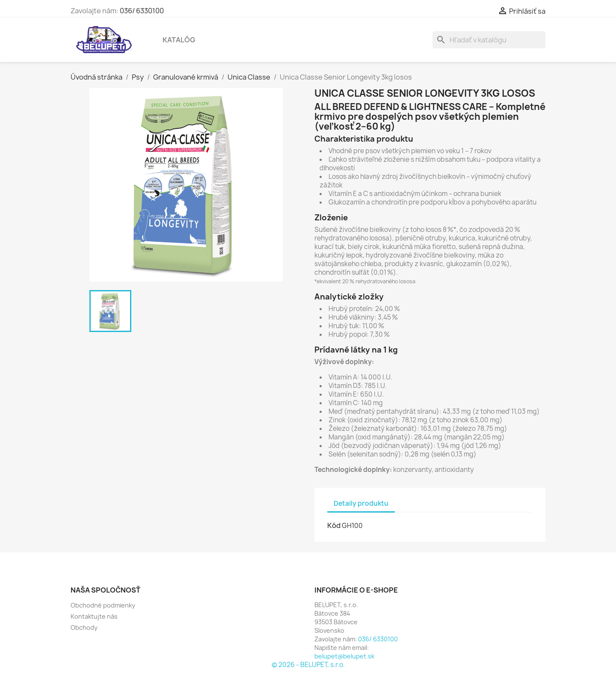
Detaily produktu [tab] (361, 503)
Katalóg (179, 40)
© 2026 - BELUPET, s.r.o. (308, 665)
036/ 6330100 (142, 11)
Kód (334, 525)
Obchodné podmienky (103, 605)
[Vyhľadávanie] (489, 40)
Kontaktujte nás (94, 616)
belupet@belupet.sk (344, 656)
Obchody (84, 627)
